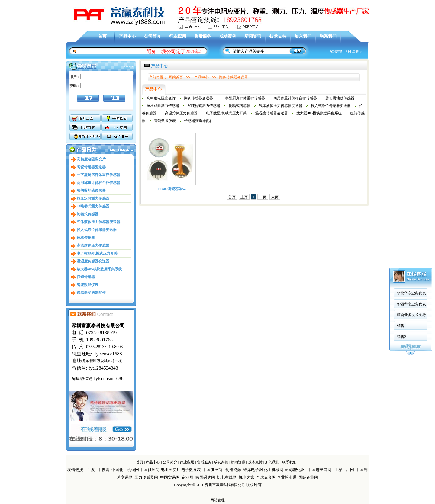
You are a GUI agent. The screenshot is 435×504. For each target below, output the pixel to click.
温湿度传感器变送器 (93, 261)
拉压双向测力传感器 (93, 198)
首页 (102, 36)
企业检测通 (287, 477)
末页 (275, 197)
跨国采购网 (205, 477)
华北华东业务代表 (411, 127)
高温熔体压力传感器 (93, 246)
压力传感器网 (146, 477)
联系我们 (328, 36)
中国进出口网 (320, 470)
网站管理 (217, 500)
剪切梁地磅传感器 (91, 191)
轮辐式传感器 (88, 214)
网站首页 (176, 77)
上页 (244, 197)
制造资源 (233, 470)
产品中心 (127, 36)
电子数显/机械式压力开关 (97, 253)
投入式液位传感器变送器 (97, 230)
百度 (91, 470)
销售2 (401, 170)
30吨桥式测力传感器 (93, 206)
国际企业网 (308, 477)
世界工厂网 (344, 470)
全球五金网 (266, 477)
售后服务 (203, 36)
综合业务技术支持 (411, 148)
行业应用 (178, 36)
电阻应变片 (171, 470)
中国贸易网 (170, 477)
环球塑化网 (295, 470)
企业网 (187, 477)
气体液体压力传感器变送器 (98, 222)
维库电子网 (253, 470)
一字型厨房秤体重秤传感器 (98, 175)
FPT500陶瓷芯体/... (171, 189)
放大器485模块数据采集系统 (99, 269)
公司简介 (153, 36)
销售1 (401, 159)
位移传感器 (86, 238)
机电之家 (246, 477)
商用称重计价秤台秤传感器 (98, 183)
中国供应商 (150, 470)
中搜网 (104, 470)
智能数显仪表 (88, 285)
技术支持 (278, 36)
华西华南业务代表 (411, 137)
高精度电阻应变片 (91, 159)
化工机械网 (274, 470)
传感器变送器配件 (91, 293)
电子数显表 (191, 470)
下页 (263, 197)
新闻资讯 (253, 36)
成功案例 (228, 36)
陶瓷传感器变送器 (91, 167)
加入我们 (303, 36)
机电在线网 (227, 477)
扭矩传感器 (86, 277)
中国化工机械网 (125, 470)
